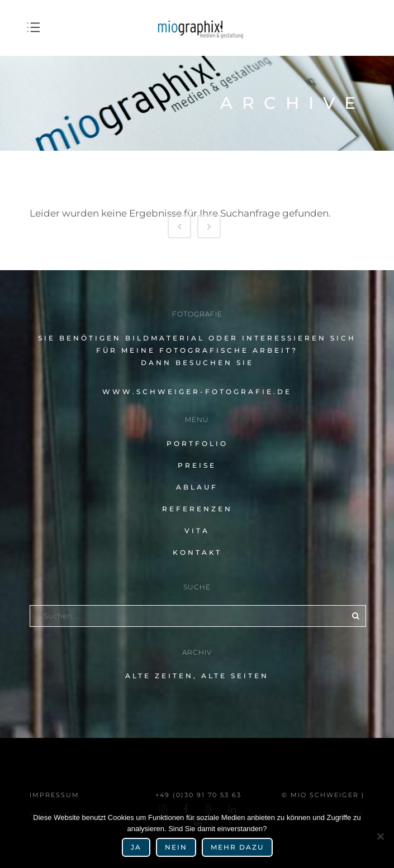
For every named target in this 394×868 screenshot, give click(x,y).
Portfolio (197, 443)
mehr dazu (237, 847)
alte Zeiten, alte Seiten (197, 676)
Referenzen (197, 509)
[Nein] (380, 836)
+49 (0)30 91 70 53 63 (198, 795)
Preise (197, 465)
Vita (197, 531)
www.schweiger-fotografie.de (197, 392)
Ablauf (197, 487)
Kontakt (197, 552)
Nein (176, 847)
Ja (136, 847)
